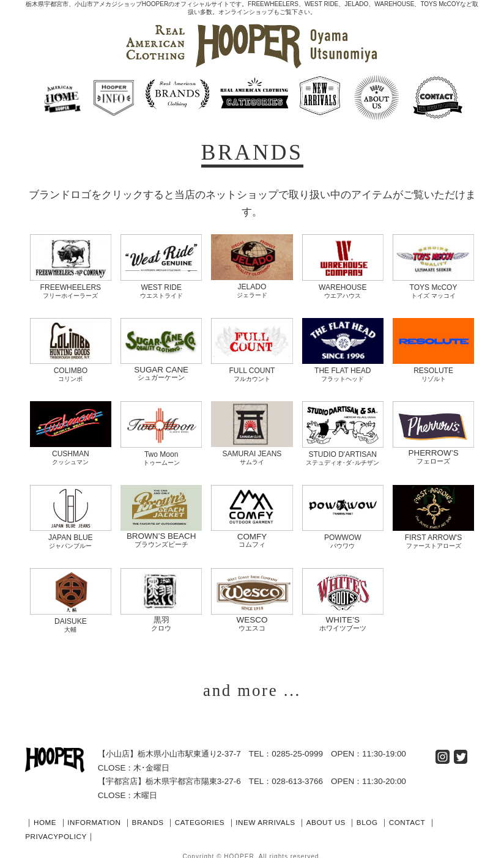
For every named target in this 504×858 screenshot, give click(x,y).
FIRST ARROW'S (433, 533)
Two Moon (161, 450)
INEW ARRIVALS (294, 817)
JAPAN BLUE (71, 533)
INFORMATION (102, 817)
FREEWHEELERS (71, 286)
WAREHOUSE (343, 286)
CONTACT (452, 817)
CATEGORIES (220, 817)
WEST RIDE (161, 286)
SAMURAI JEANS (252, 450)
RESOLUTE (433, 368)
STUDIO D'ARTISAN (343, 450)
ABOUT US (362, 817)
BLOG (408, 817)
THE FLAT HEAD (343, 368)
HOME (47, 817)
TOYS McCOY (433, 286)
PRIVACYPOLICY (69, 831)
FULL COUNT (252, 368)
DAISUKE (71, 616)
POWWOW (343, 533)
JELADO (252, 285)
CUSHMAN (71, 450)
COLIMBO (71, 368)
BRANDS (162, 817)
